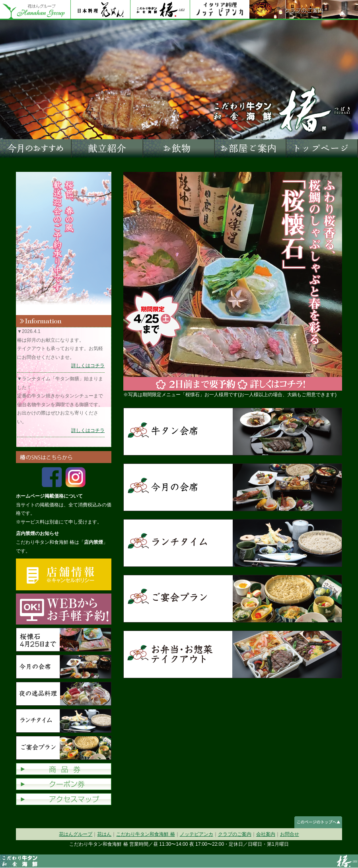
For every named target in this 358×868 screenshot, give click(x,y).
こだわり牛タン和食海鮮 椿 (145, 834)
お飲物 (179, 148)
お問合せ (290, 834)
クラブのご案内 (304, 10)
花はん (100, 10)
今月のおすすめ (36, 148)
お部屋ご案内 (251, 148)
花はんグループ (35, 10)
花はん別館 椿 (160, 10)
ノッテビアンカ (220, 10)
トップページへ (322, 148)
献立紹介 (107, 148)
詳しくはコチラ (88, 366)
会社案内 (266, 834)
